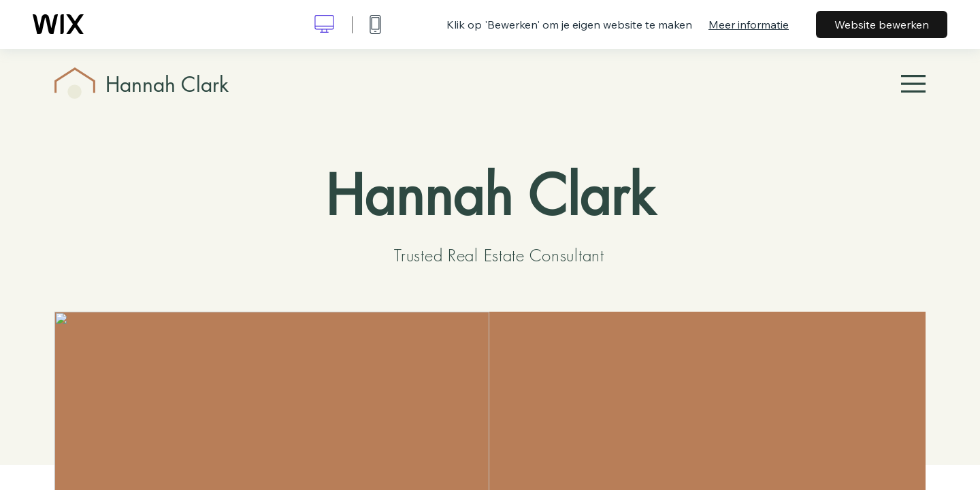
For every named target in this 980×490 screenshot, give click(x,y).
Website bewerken (882, 24)
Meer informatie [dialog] (749, 24)
